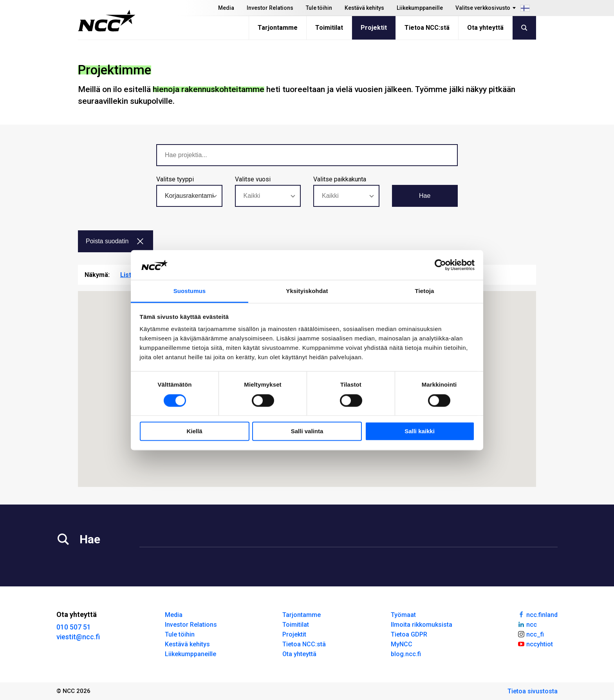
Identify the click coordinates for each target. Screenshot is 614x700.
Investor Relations (270, 8)
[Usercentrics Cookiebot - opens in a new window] (440, 265)
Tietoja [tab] (425, 291)
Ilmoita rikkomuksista (422, 625)
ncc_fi (531, 634)
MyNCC (402, 644)
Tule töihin (319, 8)
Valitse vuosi (253, 179)
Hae (425, 196)
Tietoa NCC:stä (427, 28)
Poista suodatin (115, 241)
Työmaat (403, 615)
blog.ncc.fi (406, 654)
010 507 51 (74, 627)
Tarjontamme (278, 28)
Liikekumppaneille (420, 8)
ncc (527, 624)
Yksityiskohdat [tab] (307, 291)
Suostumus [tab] (190, 291)
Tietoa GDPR (409, 634)
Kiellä (194, 431)
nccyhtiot (535, 644)
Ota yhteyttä (485, 28)
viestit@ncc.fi (78, 637)
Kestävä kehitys (364, 8)
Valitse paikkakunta (340, 179)
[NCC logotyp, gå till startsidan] (107, 21)
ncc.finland (537, 614)
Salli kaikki (420, 431)
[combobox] (189, 196)
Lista (127, 275)
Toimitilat (329, 28)
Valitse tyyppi (175, 179)
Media (226, 8)
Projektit (374, 28)
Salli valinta (307, 431)
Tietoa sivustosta (533, 691)
